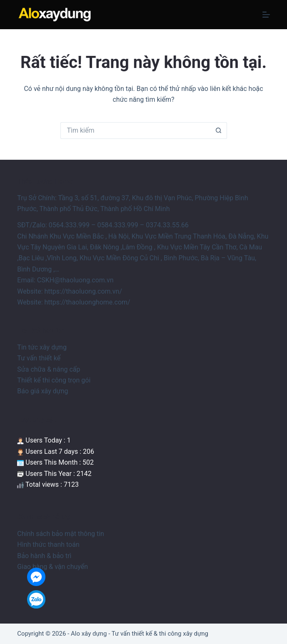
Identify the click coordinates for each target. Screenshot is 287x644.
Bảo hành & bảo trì (44, 556)
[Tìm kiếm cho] (135, 131)
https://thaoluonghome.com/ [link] (87, 302)
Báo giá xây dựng (42, 391)
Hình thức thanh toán (48, 545)
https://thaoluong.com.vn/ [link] (83, 291)
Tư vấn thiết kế (39, 358)
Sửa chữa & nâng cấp (49, 369)
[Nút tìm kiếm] (219, 131)
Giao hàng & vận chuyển (52, 567)
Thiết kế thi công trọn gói (54, 380)
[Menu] (266, 15)
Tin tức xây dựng (42, 347)
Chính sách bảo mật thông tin (61, 534)
